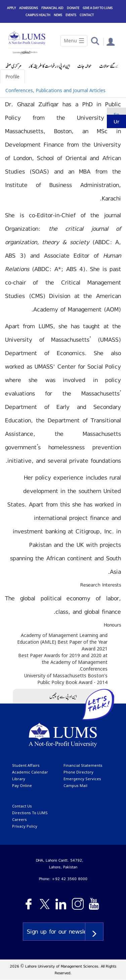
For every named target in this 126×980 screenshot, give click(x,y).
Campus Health (38, 15)
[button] (95, 41)
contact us (22, 806)
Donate (73, 8)
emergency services (82, 779)
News (58, 15)
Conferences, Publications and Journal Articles (55, 90)
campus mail (75, 785)
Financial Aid (52, 8)
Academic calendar (30, 772)
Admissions (29, 8)
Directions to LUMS (30, 813)
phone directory (78, 772)
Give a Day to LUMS (98, 8)
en (116, 114)
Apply (11, 8)
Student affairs (26, 765)
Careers (19, 819)
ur (116, 121)
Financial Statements (83, 765)
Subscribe (94, 932)
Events (71, 15)
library (19, 779)
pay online (22, 785)
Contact (87, 15)
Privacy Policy (25, 826)
